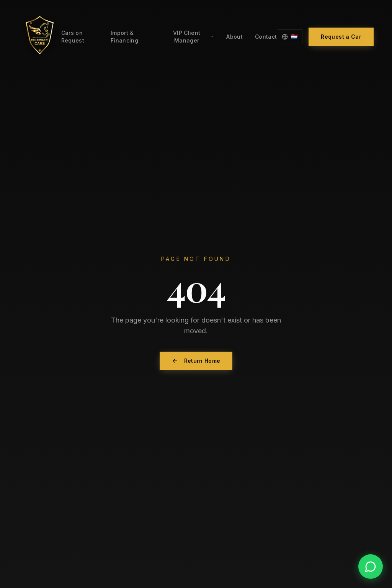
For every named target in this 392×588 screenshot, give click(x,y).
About (234, 37)
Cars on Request (73, 37)
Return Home (196, 361)
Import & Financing (124, 37)
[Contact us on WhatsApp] (371, 567)
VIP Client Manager (194, 37)
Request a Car (341, 37)
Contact (266, 37)
